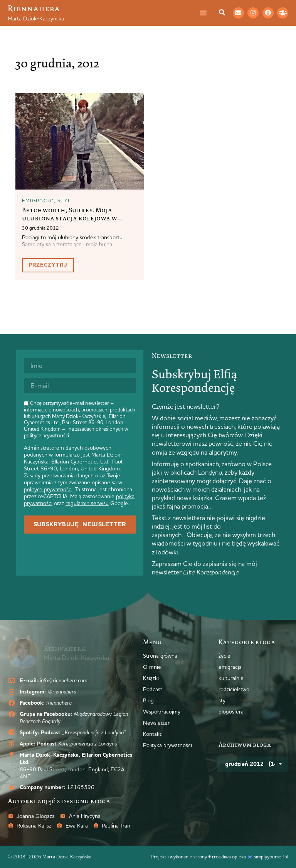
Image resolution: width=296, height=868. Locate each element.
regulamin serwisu (87, 503)
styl (64, 200)
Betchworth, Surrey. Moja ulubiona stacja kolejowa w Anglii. (70, 218)
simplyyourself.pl (271, 856)
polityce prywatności (46, 435)
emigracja (38, 200)
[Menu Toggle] (207, 13)
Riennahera (34, 8)
